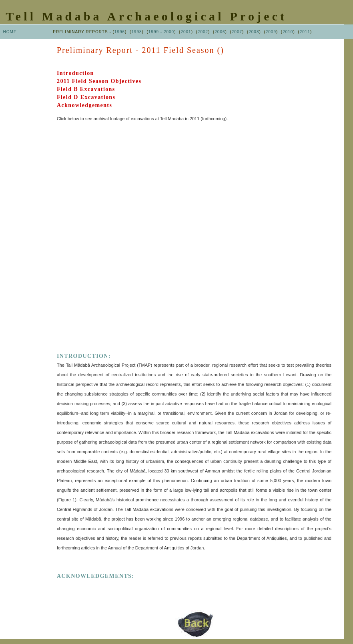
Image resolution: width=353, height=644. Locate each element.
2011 (305, 32)
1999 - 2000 (161, 32)
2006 (220, 32)
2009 (271, 32)
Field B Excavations (86, 89)
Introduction (75, 73)
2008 (254, 32)
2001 (186, 32)
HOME (10, 32)
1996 (120, 32)
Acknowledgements (84, 105)
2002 (203, 32)
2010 (288, 32)
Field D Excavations (86, 97)
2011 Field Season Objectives (99, 81)
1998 (136, 32)
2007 (237, 32)
